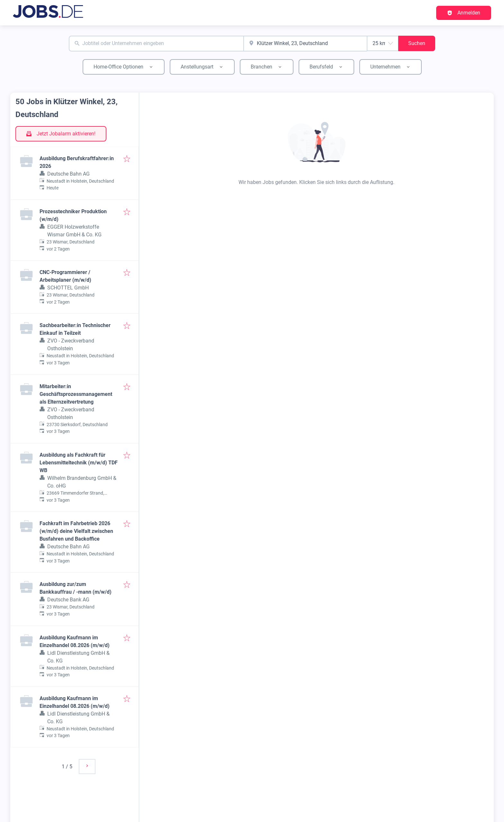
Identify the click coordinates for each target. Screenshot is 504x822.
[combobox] (156, 44)
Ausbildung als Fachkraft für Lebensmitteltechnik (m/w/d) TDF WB (79, 463)
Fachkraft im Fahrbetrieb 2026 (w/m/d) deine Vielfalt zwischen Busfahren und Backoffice (76, 531)
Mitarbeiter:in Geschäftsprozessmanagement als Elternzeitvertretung (76, 394)
